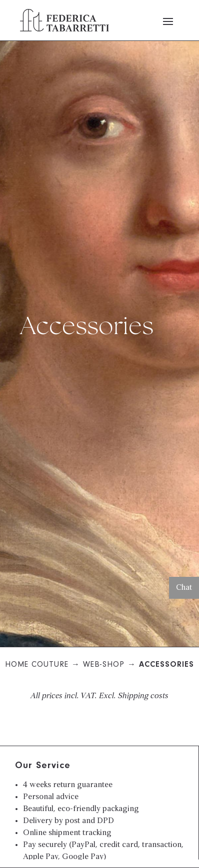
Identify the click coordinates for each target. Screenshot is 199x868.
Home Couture (37, 665)
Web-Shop (104, 665)
